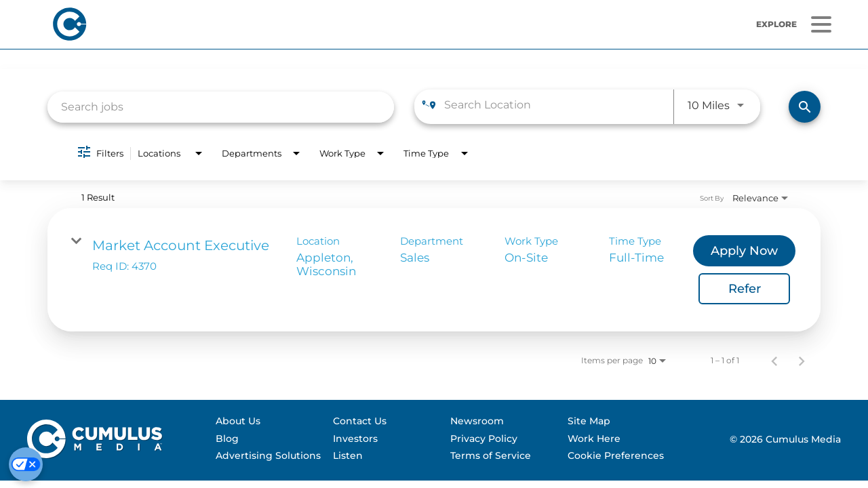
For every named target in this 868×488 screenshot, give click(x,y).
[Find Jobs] (805, 107)
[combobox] (221, 107)
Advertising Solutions (268, 455)
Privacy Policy (484, 439)
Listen (348, 455)
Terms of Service (491, 455)
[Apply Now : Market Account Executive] (744, 251)
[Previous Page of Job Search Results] (774, 361)
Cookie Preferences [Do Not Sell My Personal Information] (616, 455)
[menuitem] (268, 422)
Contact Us (360, 421)
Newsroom (477, 421)
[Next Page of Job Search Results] (802, 361)
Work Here (594, 439)
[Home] (250, 24)
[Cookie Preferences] (26, 464)
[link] (434, 270)
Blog (227, 439)
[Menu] (821, 25)
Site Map (589, 421)
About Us (238, 421)
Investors (355, 439)
